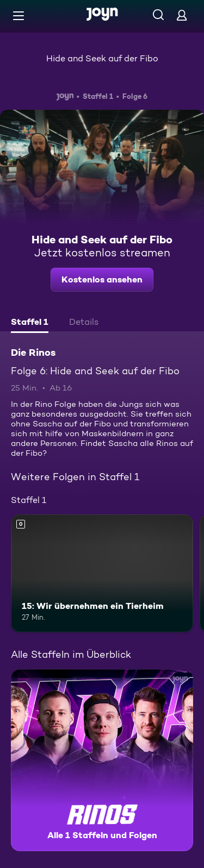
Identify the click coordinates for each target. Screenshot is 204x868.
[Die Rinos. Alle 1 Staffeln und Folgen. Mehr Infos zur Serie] (102, 760)
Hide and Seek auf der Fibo (102, 58)
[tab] (30, 323)
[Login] (182, 15)
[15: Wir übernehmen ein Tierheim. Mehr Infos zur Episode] (102, 574)
